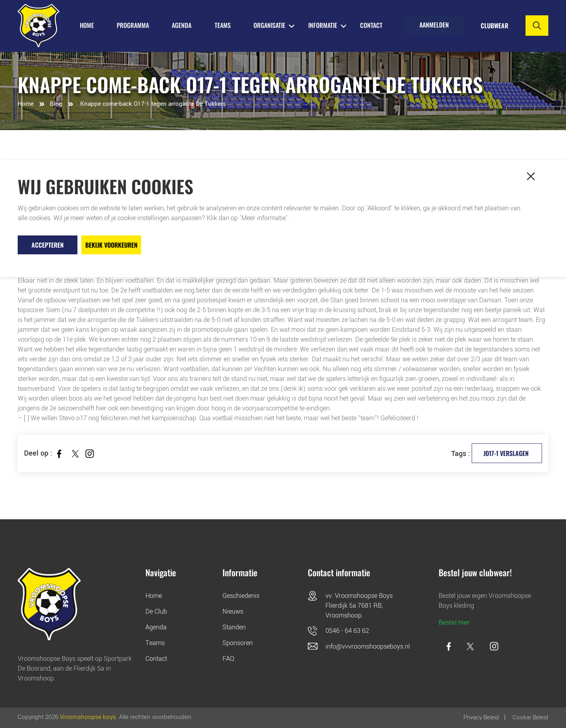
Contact (371, 25)
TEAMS (223, 25)
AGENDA (182, 25)
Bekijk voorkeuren (111, 245)
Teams (155, 643)
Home (26, 104)
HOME (87, 25)
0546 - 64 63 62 (347, 631)
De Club (156, 611)
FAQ (228, 659)
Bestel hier (454, 622)
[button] (531, 176)
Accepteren (48, 245)
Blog (56, 104)
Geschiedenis (241, 596)
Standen (234, 627)
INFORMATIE (323, 25)
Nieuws (233, 611)
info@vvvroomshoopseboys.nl (368, 646)
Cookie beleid (530, 717)
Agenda (156, 627)
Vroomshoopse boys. (89, 717)
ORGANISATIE (269, 25)
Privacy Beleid (481, 717)
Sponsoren (238, 643)
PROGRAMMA (133, 25)
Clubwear (494, 26)
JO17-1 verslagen (506, 453)
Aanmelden (434, 26)
